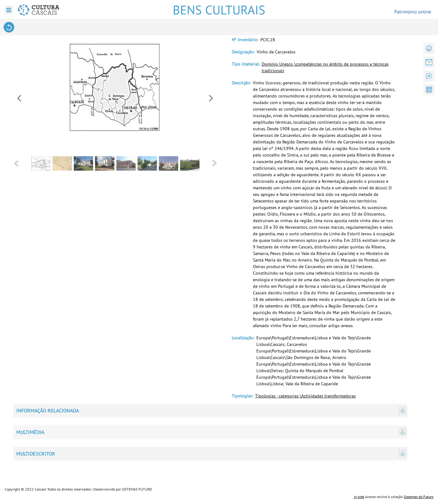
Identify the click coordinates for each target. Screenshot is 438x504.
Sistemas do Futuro (418, 497)
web (359, 497)
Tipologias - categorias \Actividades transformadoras (305, 396)
